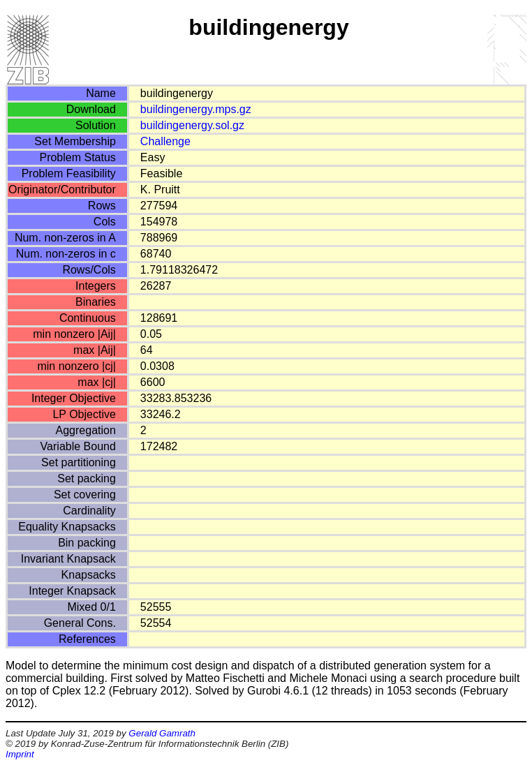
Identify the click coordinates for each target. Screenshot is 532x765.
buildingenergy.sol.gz (192, 125)
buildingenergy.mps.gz (196, 109)
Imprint (20, 754)
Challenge (165, 141)
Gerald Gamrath (162, 733)
